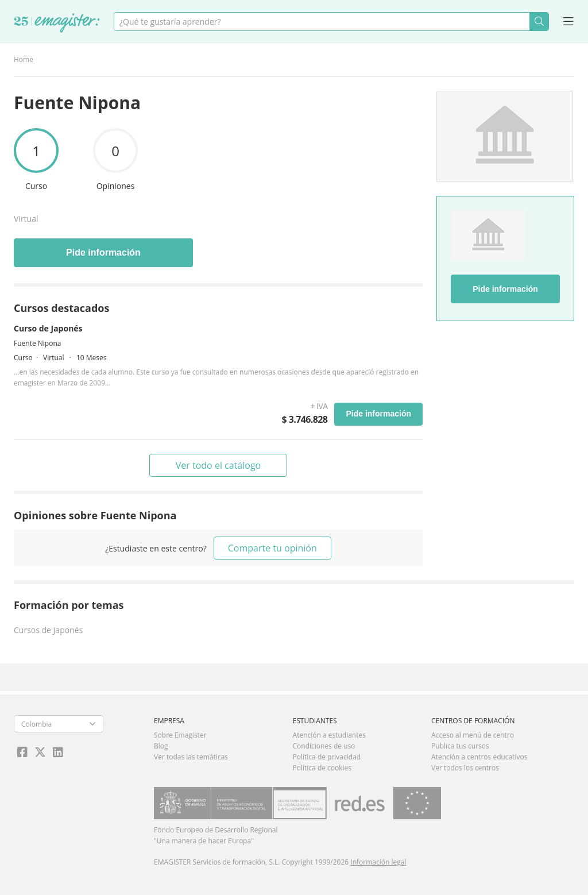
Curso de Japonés (48, 328)
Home (24, 59)
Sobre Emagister (180, 735)
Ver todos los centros (465, 768)
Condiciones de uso (324, 746)
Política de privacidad (327, 757)
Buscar (539, 22)
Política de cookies (322, 768)
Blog (161, 746)
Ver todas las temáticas (191, 757)
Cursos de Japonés (48, 630)
